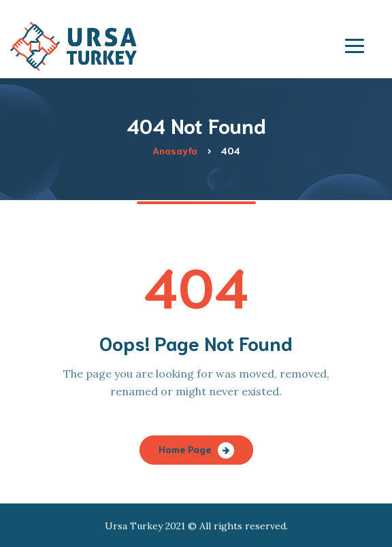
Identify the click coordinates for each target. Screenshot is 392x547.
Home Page (185, 449)
